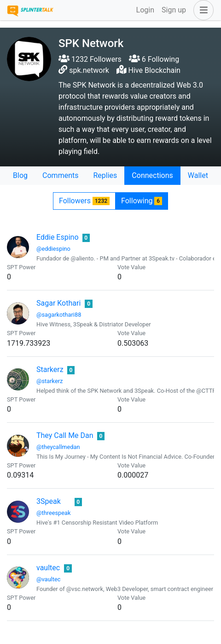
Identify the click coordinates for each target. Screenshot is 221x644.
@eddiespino (53, 249)
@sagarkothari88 (59, 315)
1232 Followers (90, 59)
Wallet (198, 175)
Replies (105, 175)
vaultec (48, 568)
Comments (60, 175)
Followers (84, 201)
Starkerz (50, 369)
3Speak (49, 501)
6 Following (154, 59)
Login (145, 10)
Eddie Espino (58, 237)
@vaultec (48, 579)
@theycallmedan (58, 447)
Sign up (174, 10)
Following (142, 201)
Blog (20, 175)
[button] (202, 10)
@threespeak (54, 513)
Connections (152, 175)
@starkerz (49, 381)
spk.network (89, 70)
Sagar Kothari (58, 303)
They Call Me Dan (65, 435)
